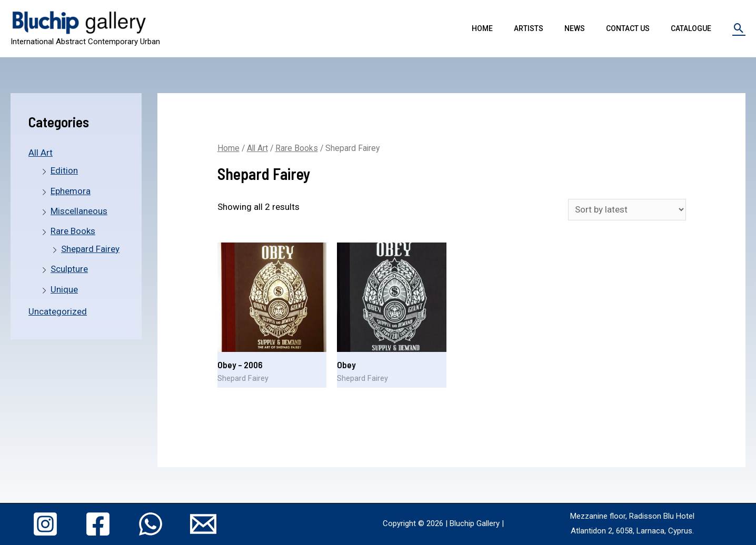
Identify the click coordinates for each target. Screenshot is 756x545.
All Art (41, 153)
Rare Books (73, 231)
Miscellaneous (79, 211)
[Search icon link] (739, 28)
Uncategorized (58, 311)
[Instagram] (45, 524)
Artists (529, 28)
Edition (64, 170)
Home (482, 28)
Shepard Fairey (90, 249)
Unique (64, 289)
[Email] (203, 524)
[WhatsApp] (151, 524)
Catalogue (691, 28)
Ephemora (71, 191)
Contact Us (628, 28)
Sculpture (69, 269)
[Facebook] (98, 524)
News (575, 28)
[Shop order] (627, 210)
